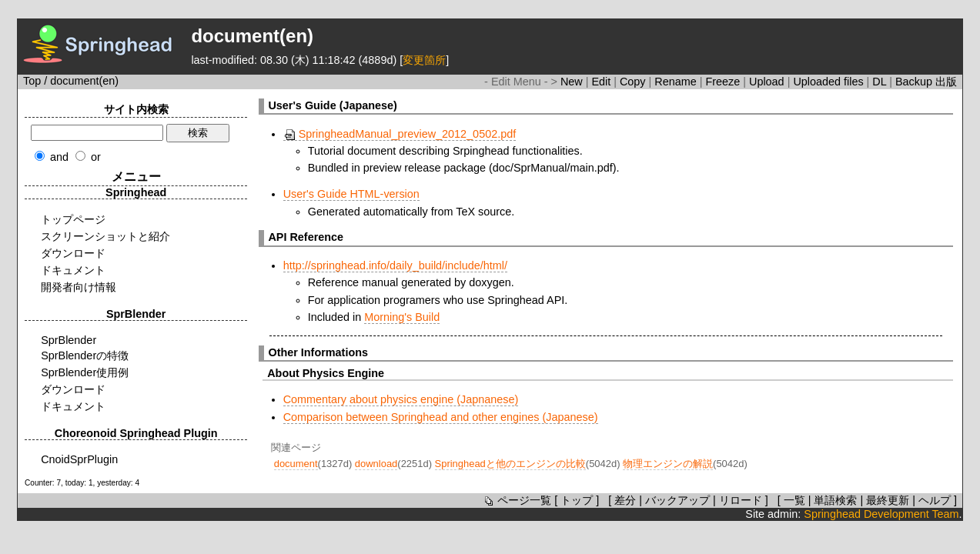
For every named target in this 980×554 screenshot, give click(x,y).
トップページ (73, 219)
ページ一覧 (517, 500)
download (376, 464)
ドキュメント (73, 270)
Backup (915, 82)
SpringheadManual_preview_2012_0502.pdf (400, 134)
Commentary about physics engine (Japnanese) (401, 399)
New (573, 82)
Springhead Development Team (881, 514)
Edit (602, 82)
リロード (741, 500)
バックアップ (677, 500)
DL (881, 82)
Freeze (724, 82)
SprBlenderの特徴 (85, 355)
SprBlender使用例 (85, 372)
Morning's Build (402, 317)
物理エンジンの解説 (668, 464)
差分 (625, 500)
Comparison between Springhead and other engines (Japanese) (441, 417)
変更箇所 (424, 60)
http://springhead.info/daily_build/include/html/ (395, 265)
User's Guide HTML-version (351, 194)
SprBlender (69, 340)
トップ (577, 500)
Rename (677, 82)
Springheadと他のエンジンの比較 (510, 464)
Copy (634, 82)
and (59, 157)
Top (32, 81)
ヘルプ (935, 500)
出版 (946, 82)
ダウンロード (73, 253)
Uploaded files (829, 82)
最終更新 (888, 500)
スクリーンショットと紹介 (105, 236)
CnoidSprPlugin (79, 459)
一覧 (794, 500)
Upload (768, 82)
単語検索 (835, 500)
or (96, 157)
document (296, 464)
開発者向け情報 (79, 287)
